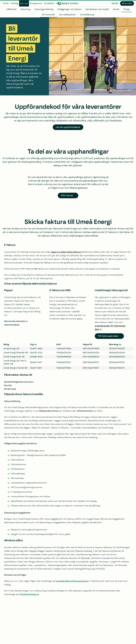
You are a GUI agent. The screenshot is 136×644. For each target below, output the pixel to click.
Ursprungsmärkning (44, 9)
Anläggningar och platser (69, 9)
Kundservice (36, 3)
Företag (14, 3)
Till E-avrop (67, 195)
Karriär (115, 3)
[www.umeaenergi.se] (68, 3)
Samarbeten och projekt (97, 9)
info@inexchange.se (29, 594)
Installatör (49, 3)
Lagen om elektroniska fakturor (66, 252)
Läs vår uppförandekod (68, 127)
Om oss (24, 3)
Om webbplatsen (67, 15)
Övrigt (126, 9)
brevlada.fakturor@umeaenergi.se (72, 581)
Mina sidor (127, 3)
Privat (6, 3)
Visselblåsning (87, 15)
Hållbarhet (11, 9)
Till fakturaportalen (108, 336)
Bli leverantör (49, 15)
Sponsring (25, 9)
